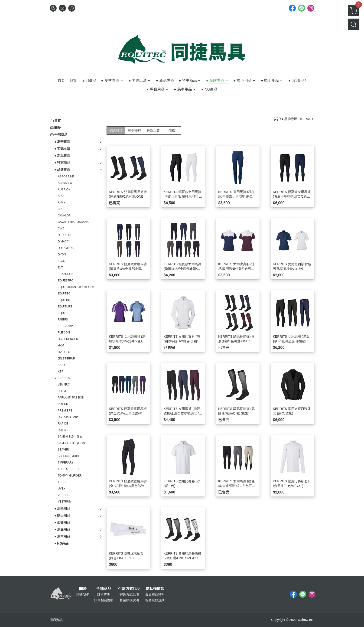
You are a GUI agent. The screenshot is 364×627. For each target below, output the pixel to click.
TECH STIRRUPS (69, 469)
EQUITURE (65, 307)
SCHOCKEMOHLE (70, 456)
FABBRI (63, 320)
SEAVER (63, 450)
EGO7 (62, 261)
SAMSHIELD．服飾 (70, 437)
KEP (61, 372)
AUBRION (64, 189)
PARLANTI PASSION (71, 398)
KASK (62, 365)
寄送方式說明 (129, 594)
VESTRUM (65, 502)
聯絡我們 (83, 594)
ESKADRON (66, 274)
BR (60, 209)
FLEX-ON (64, 333)
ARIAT (62, 196)
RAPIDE (63, 424)
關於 (83, 589)
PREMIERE (65, 411)
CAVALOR (64, 216)
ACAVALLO (65, 183)
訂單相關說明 (104, 600)
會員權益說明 (155, 594)
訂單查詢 (104, 594)
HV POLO (64, 352)
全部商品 (104, 589)
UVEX (62, 489)
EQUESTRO (66, 281)
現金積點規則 (155, 600)
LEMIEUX (64, 385)
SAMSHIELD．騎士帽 (71, 443)
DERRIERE (65, 235)
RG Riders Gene (68, 417)
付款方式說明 (129, 589)
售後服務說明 (129, 600)
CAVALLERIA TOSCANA (73, 222)
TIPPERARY (66, 463)
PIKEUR (63, 404)
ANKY (62, 202)
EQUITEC (64, 294)
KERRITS (64, 378)
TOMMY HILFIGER (70, 476)
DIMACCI (64, 242)
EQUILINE (64, 300)
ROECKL (63, 430)
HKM (61, 346)
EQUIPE (63, 313)
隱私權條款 (155, 589)
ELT (60, 268)
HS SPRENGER (68, 339)
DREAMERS (66, 248)
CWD (61, 229)
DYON (62, 255)
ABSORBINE (66, 176)
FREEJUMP (65, 326)
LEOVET (63, 391)
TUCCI (62, 482)
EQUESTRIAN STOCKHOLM (76, 287)
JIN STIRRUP (66, 359)
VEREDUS (65, 495)
